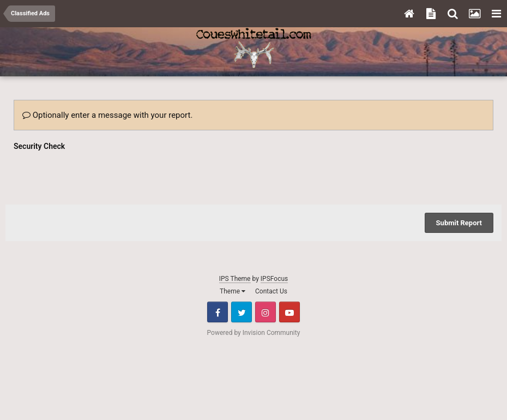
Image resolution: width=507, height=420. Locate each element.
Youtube (289, 312)
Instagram (265, 312)
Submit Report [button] (459, 223)
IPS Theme (235, 279)
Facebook (218, 312)
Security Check (39, 146)
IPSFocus (274, 279)
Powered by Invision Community (254, 333)
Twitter (242, 312)
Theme (233, 291)
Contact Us (271, 291)
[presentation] (96, 175)
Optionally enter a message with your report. (107, 115)
